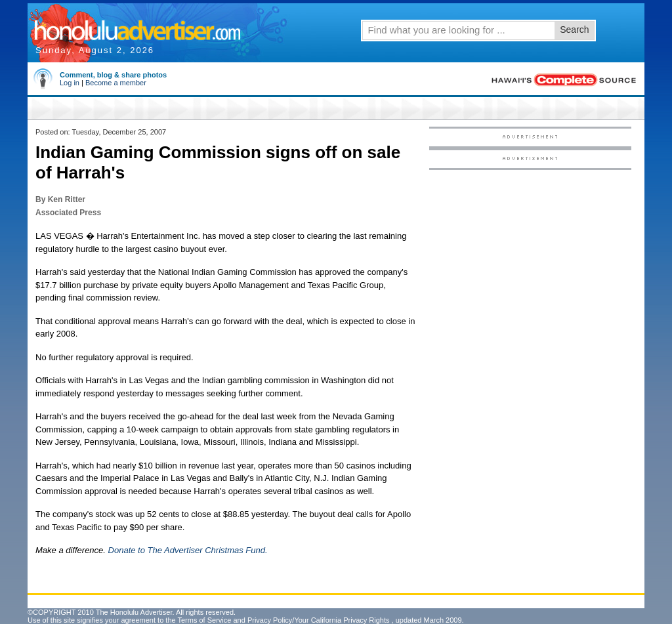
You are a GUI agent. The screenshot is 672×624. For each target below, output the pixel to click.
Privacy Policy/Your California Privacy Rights (319, 620)
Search (574, 30)
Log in (70, 83)
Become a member (116, 83)
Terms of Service (204, 620)
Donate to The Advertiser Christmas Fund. (188, 550)
